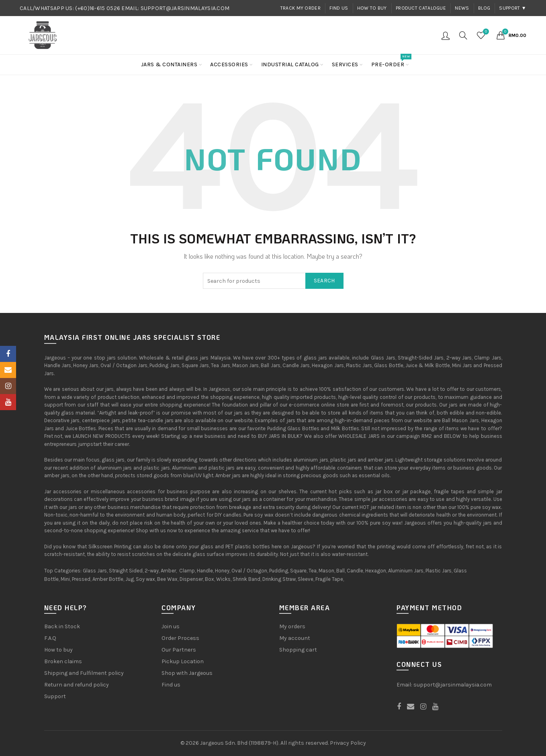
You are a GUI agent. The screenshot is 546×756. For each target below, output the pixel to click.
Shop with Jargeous (187, 673)
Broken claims (63, 661)
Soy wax (145, 579)
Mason (326, 571)
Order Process (180, 638)
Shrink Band (246, 579)
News (462, 8)
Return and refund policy (77, 685)
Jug (130, 579)
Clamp (187, 571)
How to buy (372, 8)
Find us (339, 8)
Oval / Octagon (249, 571)
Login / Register (446, 35)
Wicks (223, 579)
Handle (205, 571)
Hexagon (376, 571)
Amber (168, 571)
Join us (171, 626)
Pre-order (391, 61)
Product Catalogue (421, 8)
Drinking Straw (279, 579)
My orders (292, 626)
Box (210, 579)
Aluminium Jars (406, 571)
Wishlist (485, 32)
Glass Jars (95, 571)
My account (295, 638)
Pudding (279, 571)
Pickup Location (183, 661)
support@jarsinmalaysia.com (453, 685)
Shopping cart (298, 650)
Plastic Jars (439, 571)
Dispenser (191, 579)
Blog (484, 8)
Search (324, 281)
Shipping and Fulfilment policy (84, 673)
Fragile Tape (329, 579)
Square (298, 571)
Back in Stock (62, 626)
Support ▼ (513, 8)
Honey (222, 571)
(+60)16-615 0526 (98, 8)
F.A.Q (50, 638)
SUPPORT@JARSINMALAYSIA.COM (185, 8)
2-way (152, 571)
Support (55, 696)
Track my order (301, 8)
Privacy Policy (348, 743)
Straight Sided (126, 571)
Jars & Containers (169, 64)
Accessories (229, 64)
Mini (65, 579)
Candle (355, 571)
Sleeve (306, 579)
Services (345, 64)
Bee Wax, (168, 579)
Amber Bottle (108, 579)
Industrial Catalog (290, 64)
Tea (313, 571)
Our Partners (179, 650)
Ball (340, 571)
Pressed (81, 579)
